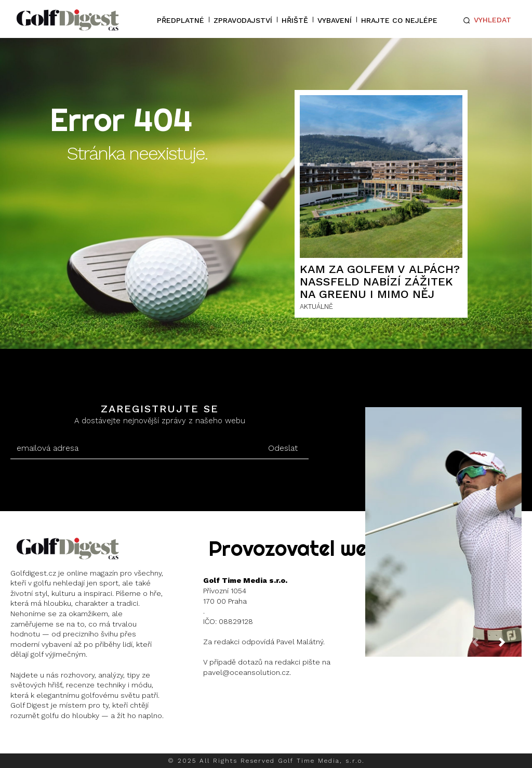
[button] (485, 20)
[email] (134, 448)
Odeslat (283, 448)
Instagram (50, 742)
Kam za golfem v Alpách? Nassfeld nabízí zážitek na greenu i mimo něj (380, 282)
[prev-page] (484, 645)
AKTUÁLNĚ (316, 307)
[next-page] (510, 645)
